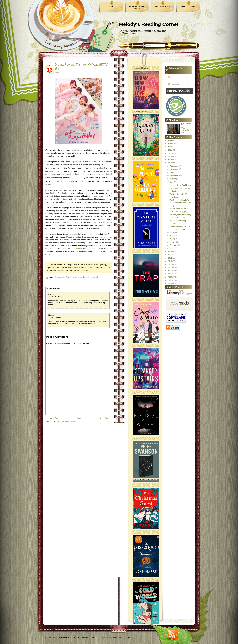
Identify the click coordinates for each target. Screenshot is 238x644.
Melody (51, 315)
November (174, 169)
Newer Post (53, 418)
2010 (170, 271)
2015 (170, 255)
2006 (170, 283)
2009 (170, 274)
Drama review (71, 277)
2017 (170, 163)
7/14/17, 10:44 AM (55, 317)
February (174, 245)
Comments (173, 85)
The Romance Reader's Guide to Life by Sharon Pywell (180, 203)
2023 (170, 144)
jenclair (51, 294)
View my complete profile (185, 130)
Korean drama (82, 277)
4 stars (57, 277)
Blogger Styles (126, 637)
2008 (170, 277)
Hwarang (78, 249)
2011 (170, 267)
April (172, 239)
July (172, 182)
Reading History (188, 6)
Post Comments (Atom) (66, 422)
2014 (170, 258)
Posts (171, 79)
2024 (170, 141)
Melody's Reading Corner (149, 24)
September (175, 175)
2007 (170, 280)
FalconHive (85, 637)
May (172, 236)
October (173, 172)
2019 (170, 156)
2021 (170, 150)
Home (111, 6)
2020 (170, 153)
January (173, 248)
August (173, 179)
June (172, 232)
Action (63, 277)
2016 (170, 252)
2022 (170, 147)
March (173, 242)
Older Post (104, 418)
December (174, 166)
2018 (170, 160)
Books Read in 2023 (162, 6)
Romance (92, 277)
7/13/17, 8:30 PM (54, 297)
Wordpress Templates (99, 637)
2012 (170, 264)
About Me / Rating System (137, 7)
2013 (170, 261)
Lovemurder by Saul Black (180, 185)
